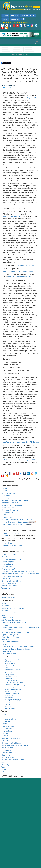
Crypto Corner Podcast (10, 637)
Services (5, 536)
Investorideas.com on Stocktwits (13, 524)
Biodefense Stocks (11, 665)
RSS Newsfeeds (8, 508)
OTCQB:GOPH (31, 98)
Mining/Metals (7, 750)
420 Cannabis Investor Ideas (12, 620)
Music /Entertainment (9, 753)
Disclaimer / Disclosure (10, 503)
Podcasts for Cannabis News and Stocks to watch (20, 627)
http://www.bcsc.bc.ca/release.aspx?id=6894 (19, 460)
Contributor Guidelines (10, 510)
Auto (3, 717)
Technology (6, 765)
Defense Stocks (7, 564)
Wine (3, 772)
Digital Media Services (28, 15)
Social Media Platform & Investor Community (18, 647)
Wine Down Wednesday (10, 642)
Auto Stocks (9, 662)
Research (5, 606)
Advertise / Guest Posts (10, 534)
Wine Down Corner (9, 654)
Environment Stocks (11, 677)
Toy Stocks (8, 707)
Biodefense (6, 721)
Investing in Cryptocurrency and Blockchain (18, 571)
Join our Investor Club (10, 613)
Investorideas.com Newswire (12, 576)
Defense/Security (8, 731)
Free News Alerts (8, 618)
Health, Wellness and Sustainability (15, 745)
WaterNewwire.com (9, 597)
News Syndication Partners (12, 505)
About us (5, 15)
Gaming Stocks (10, 678)
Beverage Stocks (10, 664)
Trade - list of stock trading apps (13, 608)
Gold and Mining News (10, 569)
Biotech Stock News (9, 555)
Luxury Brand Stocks (11, 688)
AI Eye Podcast (7, 630)
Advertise (5, 19)
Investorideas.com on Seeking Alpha (15, 522)
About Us (5, 488)
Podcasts (5, 625)
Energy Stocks (9, 675)
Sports (4, 762)
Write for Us (6, 496)
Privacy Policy (7, 517)
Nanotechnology (8, 757)
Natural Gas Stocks (11, 692)
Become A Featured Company (13, 545)
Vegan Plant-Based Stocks (13, 701)
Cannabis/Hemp (7, 729)
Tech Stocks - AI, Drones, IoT (14, 699)
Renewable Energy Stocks (11, 581)
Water (4, 770)
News (4, 603)
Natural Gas (6, 755)
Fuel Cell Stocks (10, 708)
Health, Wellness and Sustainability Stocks (18, 686)
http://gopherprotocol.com (24, 265)
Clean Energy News (9, 562)
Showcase (5, 498)
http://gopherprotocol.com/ (13, 216)
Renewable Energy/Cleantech (13, 760)
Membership (15, 15)
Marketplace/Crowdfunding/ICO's (14, 623)
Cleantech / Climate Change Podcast (15, 632)
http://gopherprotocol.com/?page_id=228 (18, 271)
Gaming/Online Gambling (11, 738)
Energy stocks (7, 567)
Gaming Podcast (8, 639)
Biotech (4, 724)
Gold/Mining (6, 741)
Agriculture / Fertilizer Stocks (14, 660)
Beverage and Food (9, 719)
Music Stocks (6, 579)
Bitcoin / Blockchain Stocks (13, 669)
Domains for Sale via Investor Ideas (15, 500)
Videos (4, 644)
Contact (4, 491)
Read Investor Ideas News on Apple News (17, 520)
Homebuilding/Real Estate (11, 743)
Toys (3, 767)
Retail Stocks (9, 695)
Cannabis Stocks (10, 671)
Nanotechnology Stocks (12, 693)
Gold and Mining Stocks (12, 680)
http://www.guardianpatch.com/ (20, 277)
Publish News (15, 19)
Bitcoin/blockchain (8, 726)
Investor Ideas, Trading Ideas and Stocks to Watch (20, 574)
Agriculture (5, 714)
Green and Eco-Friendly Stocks (14, 682)
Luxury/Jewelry (7, 748)
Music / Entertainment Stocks (14, 690)
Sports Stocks (9, 697)
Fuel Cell (5, 736)
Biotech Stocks (10, 667)
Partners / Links (7, 512)
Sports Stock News (9, 583)
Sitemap (5, 515)
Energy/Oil (5, 733)
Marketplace (6, 651)
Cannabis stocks (8, 557)
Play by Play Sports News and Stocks (15, 649)
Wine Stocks (9, 705)
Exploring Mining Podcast (11, 635)
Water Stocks (6, 588)
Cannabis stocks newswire (11, 559)
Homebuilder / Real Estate (13, 684)
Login (3, 615)
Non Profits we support (10, 493)
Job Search (6, 611)
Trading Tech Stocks (9, 586)
